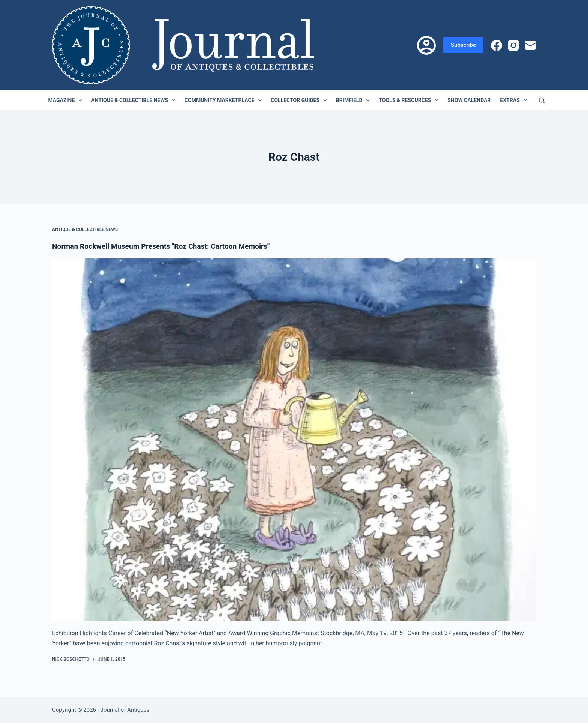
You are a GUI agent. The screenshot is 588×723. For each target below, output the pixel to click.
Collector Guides (300, 100)
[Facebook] (496, 45)
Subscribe (463, 45)
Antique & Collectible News (135, 100)
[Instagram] (513, 45)
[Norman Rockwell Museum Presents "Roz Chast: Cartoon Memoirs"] (294, 440)
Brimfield (354, 100)
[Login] (426, 45)
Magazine (66, 100)
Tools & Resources (410, 100)
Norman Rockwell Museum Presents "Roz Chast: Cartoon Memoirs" (165, 246)
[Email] (530, 45)
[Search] (542, 100)
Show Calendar (469, 100)
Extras (515, 100)
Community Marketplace (224, 100)
